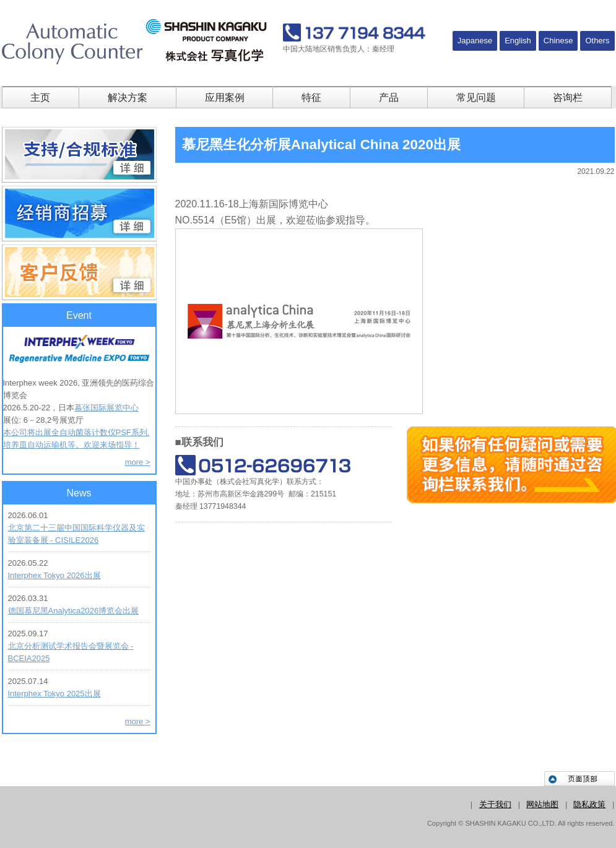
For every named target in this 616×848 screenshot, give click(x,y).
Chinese (558, 41)
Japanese (475, 41)
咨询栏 (568, 97)
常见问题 (476, 97)
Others (597, 41)
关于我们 (495, 804)
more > (138, 462)
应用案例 (225, 97)
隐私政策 (589, 804)
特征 (311, 97)
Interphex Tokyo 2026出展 (54, 575)
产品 (389, 97)
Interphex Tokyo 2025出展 (54, 694)
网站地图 (542, 804)
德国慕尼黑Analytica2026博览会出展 (74, 611)
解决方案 (128, 97)
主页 (40, 97)
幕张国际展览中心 (106, 408)
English (518, 41)
